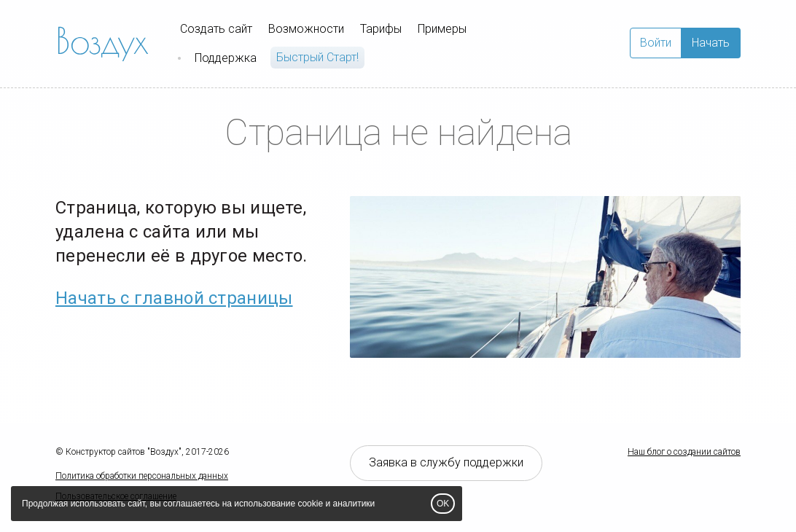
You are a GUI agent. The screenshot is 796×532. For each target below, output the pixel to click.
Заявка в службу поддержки (446, 462)
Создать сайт (216, 29)
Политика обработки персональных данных (142, 476)
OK (443, 504)
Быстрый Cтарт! (317, 57)
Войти (656, 43)
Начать (711, 43)
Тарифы (381, 29)
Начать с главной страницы (174, 298)
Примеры (442, 29)
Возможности (306, 29)
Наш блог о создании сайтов (684, 452)
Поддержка (226, 58)
